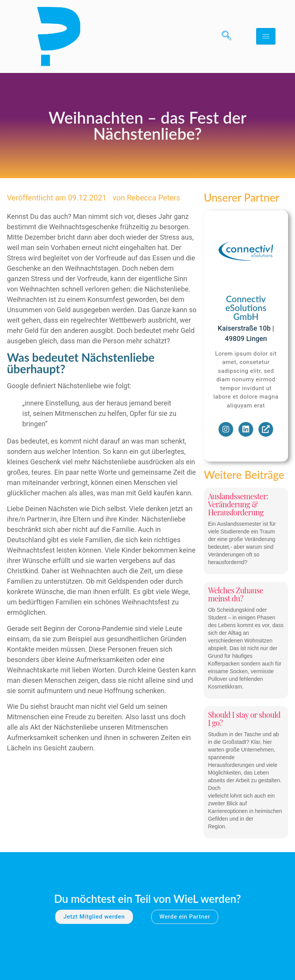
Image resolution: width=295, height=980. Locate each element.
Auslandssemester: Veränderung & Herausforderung (238, 504)
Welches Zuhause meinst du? (235, 594)
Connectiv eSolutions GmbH (246, 308)
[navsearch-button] (224, 36)
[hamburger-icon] (266, 36)
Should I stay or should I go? (244, 718)
